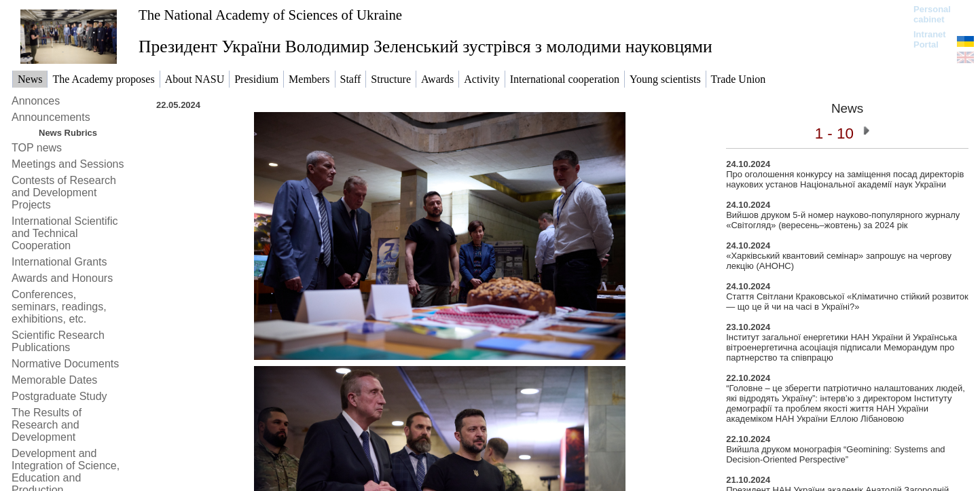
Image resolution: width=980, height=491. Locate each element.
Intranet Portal (930, 39)
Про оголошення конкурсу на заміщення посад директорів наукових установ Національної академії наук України (845, 179)
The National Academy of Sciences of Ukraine (270, 15)
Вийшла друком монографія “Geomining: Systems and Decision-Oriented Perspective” (835, 454)
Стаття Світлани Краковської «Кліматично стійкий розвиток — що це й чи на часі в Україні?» (847, 302)
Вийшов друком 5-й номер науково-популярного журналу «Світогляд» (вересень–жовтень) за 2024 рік (843, 220)
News (847, 108)
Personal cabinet (932, 14)
